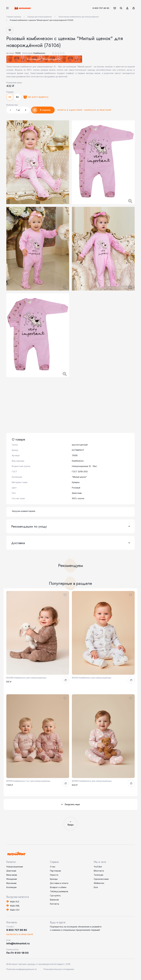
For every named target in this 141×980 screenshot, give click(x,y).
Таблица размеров (59, 891)
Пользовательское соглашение (59, 969)
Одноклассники (101, 879)
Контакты (55, 904)
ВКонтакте (99, 871)
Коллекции (11, 887)
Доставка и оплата (59, 883)
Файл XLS (15, 902)
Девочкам (11, 871)
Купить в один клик (70, 110)
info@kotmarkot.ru (18, 943)
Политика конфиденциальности (21, 969)
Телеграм (98, 875)
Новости (54, 875)
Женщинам (12, 879)
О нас (53, 867)
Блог (96, 887)
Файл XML (15, 906)
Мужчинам (11, 883)
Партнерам (55, 871)
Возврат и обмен (58, 887)
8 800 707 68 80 (101, 8)
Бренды (54, 879)
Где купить (55, 896)
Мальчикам (12, 875)
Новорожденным (15, 867)
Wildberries (99, 883)
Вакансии (54, 900)
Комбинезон (39, 53)
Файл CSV (15, 910)
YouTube (98, 867)
